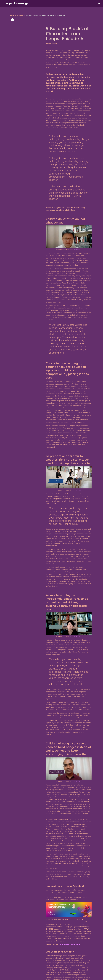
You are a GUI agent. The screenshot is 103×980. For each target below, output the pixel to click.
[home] (50, 4)
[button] (99, 4)
